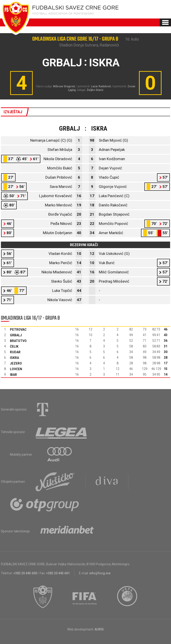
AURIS (99, 629)
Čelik (14, 346)
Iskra (14, 358)
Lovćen (16, 369)
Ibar (13, 375)
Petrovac (18, 330)
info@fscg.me (100, 573)
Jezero (16, 363)
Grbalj (16, 335)
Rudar (15, 352)
